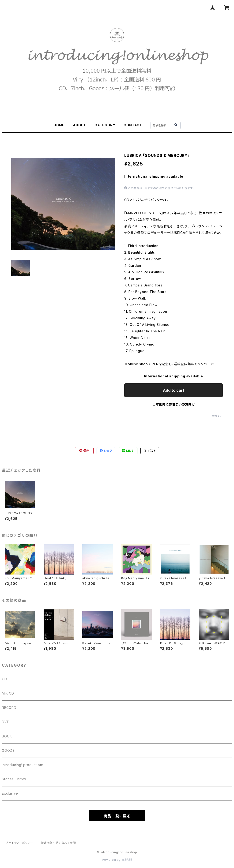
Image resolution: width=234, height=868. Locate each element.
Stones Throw (14, 779)
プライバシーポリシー (19, 843)
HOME (59, 125)
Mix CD (8, 693)
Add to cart (174, 390)
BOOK (7, 736)
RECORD (9, 708)
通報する (217, 416)
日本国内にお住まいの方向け (174, 404)
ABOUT (79, 125)
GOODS (8, 750)
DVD (6, 722)
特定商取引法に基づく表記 (58, 843)
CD (4, 679)
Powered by (117, 860)
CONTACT (133, 125)
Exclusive (10, 793)
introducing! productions (23, 765)
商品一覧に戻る (117, 816)
